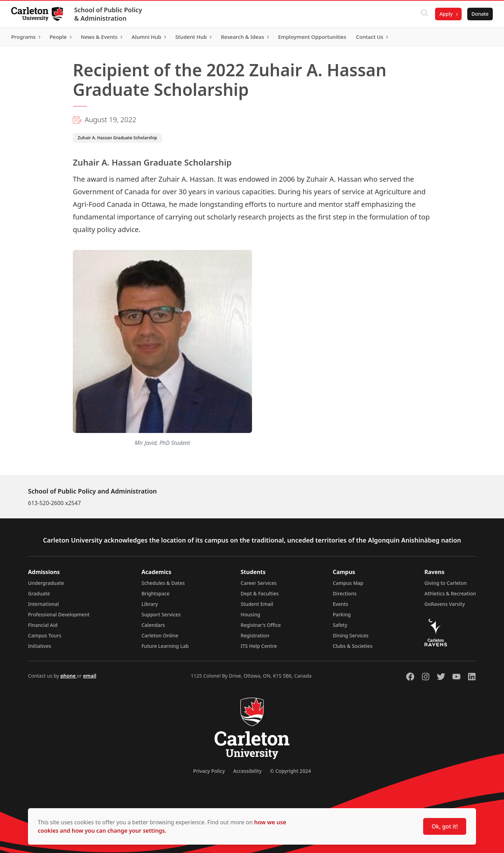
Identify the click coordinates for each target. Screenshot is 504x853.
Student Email (257, 604)
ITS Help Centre (259, 646)
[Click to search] (425, 14)
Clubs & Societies (353, 646)
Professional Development (59, 614)
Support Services (161, 614)
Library (150, 604)
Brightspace (155, 593)
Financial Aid (43, 625)
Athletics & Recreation (450, 593)
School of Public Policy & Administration (108, 14)
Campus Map (348, 583)
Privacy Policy (209, 771)
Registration (255, 635)
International (43, 604)
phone (68, 676)
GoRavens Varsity (445, 604)
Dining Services (351, 635)
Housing (251, 614)
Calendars (153, 625)
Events (341, 604)
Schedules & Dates (163, 583)
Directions (345, 593)
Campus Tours (45, 635)
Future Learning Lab (165, 646)
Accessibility (247, 771)
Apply (446, 14)
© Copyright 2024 (290, 771)
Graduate (39, 593)
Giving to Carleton (446, 583)
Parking (342, 614)
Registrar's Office (261, 625)
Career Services (259, 583)
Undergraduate (46, 583)
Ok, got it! (445, 826)
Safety (340, 625)
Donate (480, 14)
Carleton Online (160, 635)
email (90, 676)
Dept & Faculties (260, 593)
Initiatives (40, 646)
